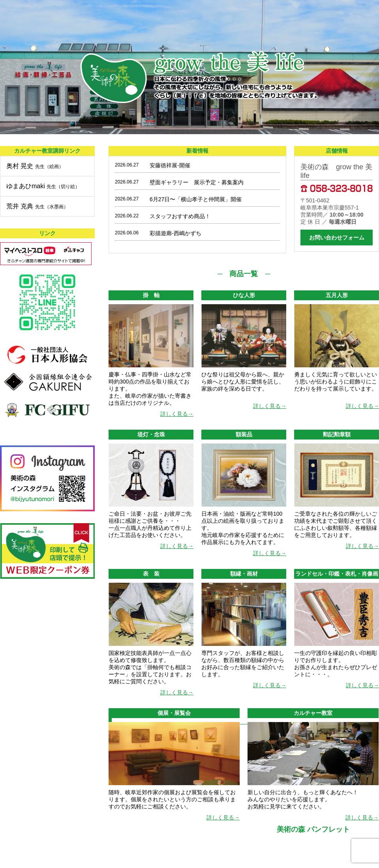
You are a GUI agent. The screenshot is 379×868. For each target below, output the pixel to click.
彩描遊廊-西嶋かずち (178, 233)
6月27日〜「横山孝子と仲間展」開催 (196, 199)
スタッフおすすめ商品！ (180, 216)
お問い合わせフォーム (337, 238)
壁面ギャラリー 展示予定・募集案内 (197, 182)
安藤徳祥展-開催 (170, 165)
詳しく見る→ (177, 414)
